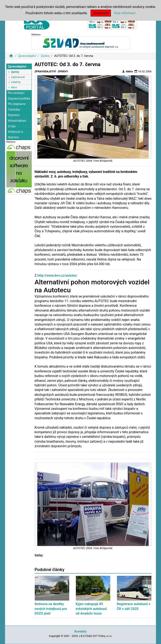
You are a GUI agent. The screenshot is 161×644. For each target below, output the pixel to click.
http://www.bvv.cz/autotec (57, 275)
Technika (14, 110)
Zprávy (45, 56)
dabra (127, 71)
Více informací (125, 13)
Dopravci (14, 115)
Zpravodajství (27, 56)
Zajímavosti (18, 77)
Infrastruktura (17, 121)
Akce (14, 87)
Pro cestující (16, 93)
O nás (12, 126)
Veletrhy (16, 82)
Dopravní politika (19, 99)
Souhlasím (101, 13)
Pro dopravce (17, 104)
